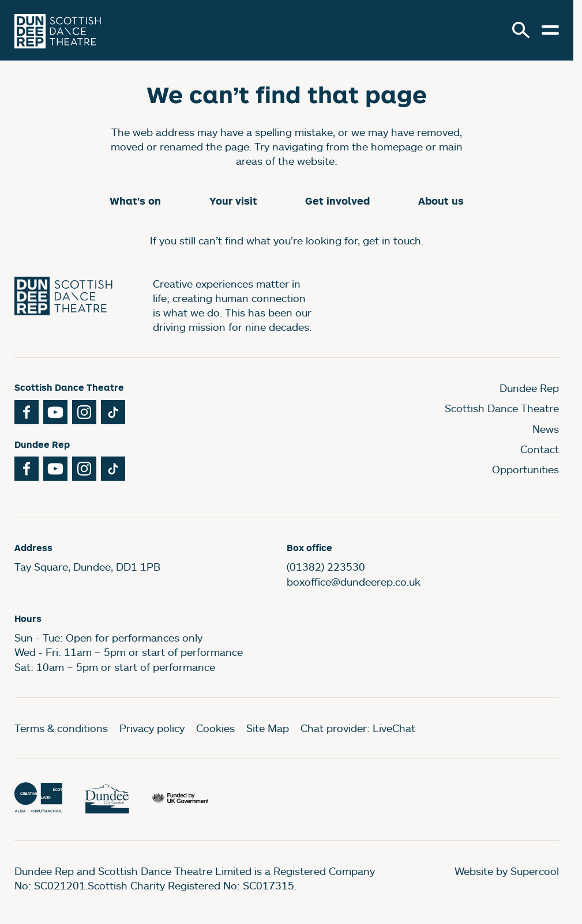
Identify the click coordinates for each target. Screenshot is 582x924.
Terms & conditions (61, 728)
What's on (135, 201)
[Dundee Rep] (58, 30)
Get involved (337, 201)
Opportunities (525, 469)
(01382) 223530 (326, 567)
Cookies (215, 728)
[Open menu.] (550, 30)
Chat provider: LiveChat (358, 728)
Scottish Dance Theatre (502, 408)
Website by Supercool (507, 871)
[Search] (521, 30)
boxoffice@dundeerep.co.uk (354, 582)
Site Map (268, 728)
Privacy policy (152, 728)
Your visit (233, 201)
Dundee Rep (529, 388)
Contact (540, 449)
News (546, 429)
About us (441, 201)
